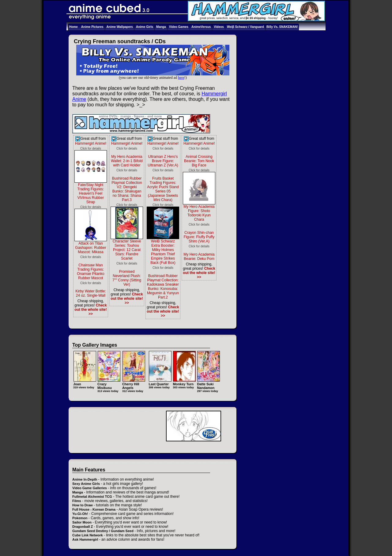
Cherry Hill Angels (134, 384)
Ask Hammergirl (85, 539)
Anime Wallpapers (120, 27)
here (181, 78)
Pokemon (80, 518)
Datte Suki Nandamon (208, 384)
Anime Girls (145, 27)
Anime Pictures (92, 27)
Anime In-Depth (85, 479)
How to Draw (83, 505)
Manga (161, 27)
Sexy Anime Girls (86, 484)
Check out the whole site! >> (90, 310)
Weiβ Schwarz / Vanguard (245, 27)
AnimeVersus (201, 27)
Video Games (179, 27)
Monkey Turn (184, 382)
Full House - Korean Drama (94, 509)
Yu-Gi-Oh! (80, 514)
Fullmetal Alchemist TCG (92, 497)
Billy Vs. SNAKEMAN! (282, 27)
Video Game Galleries (90, 488)
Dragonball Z (83, 527)
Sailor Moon (82, 522)
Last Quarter (160, 382)
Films (77, 501)
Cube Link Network (88, 535)
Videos (219, 27)
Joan (85, 382)
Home (73, 27)
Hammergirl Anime (90, 143)
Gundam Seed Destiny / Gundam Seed (103, 531)
